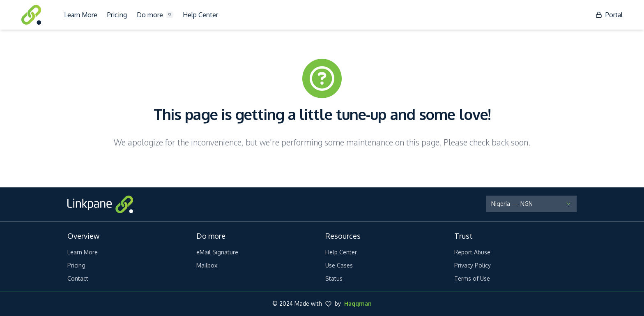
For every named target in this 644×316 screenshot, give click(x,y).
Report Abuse (472, 252)
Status (334, 278)
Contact (78, 278)
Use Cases (339, 265)
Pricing (117, 15)
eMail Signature (217, 252)
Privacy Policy (473, 265)
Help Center (200, 15)
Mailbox (207, 265)
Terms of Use (472, 278)
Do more (155, 15)
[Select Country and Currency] (531, 204)
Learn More (81, 15)
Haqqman (358, 303)
